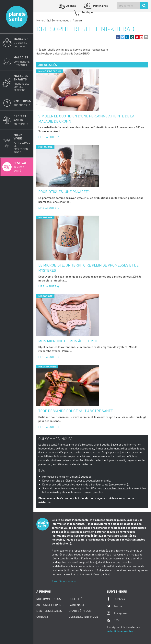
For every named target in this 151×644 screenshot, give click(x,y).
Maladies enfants (22, 83)
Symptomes (22, 103)
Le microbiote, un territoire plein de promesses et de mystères (88, 268)
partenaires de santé (116, 488)
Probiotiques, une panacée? (64, 192)
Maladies (22, 61)
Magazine (22, 43)
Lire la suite (49, 137)
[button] (118, 37)
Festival (22, 167)
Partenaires (100, 6)
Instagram (117, 613)
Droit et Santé (22, 120)
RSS (113, 620)
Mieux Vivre (22, 143)
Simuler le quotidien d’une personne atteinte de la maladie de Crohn (86, 119)
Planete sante (17, 17)
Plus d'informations (64, 581)
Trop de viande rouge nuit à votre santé (76, 411)
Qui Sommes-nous (58, 20)
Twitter (115, 606)
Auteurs (78, 20)
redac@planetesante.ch (121, 631)
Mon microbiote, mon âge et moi (68, 341)
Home (40, 20)
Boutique (87, 12)
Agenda (71, 6)
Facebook (116, 599)
